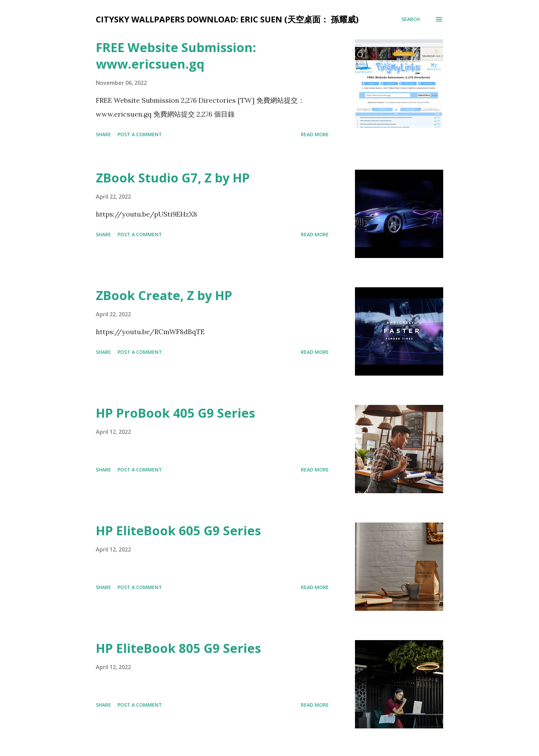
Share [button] (103, 134)
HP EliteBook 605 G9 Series (178, 531)
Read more (315, 134)
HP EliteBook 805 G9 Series (178, 648)
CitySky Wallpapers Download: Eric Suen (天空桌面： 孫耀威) (227, 19)
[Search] (411, 19)
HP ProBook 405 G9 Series (175, 413)
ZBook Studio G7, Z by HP (173, 178)
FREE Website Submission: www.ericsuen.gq (176, 56)
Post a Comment (140, 134)
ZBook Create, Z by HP (164, 295)
